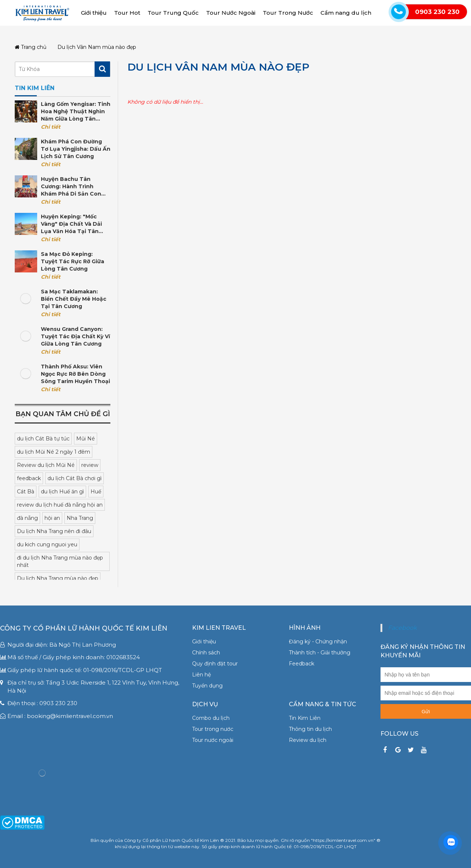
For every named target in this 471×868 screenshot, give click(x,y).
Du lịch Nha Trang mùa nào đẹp (58, 578)
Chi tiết (51, 127)
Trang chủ (31, 47)
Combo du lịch (211, 718)
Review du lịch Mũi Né (46, 465)
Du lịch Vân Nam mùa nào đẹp (218, 67)
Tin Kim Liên (305, 718)
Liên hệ (201, 675)
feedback (29, 478)
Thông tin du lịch (310, 729)
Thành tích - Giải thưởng (320, 653)
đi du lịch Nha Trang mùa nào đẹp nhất (60, 561)
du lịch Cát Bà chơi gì (75, 478)
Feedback (302, 664)
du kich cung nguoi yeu (47, 544)
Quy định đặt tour (215, 664)
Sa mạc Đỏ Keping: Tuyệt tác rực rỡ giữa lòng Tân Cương (72, 261)
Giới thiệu (94, 13)
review (90, 465)
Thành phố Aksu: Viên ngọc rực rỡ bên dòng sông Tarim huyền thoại (75, 374)
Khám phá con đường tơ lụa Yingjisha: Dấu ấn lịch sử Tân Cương (76, 149)
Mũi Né (86, 439)
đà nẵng (27, 518)
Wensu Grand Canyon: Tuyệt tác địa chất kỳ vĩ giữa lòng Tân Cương (75, 336)
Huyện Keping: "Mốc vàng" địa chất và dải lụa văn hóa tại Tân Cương (71, 224)
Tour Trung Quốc (173, 13)
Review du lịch (308, 740)
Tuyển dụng (207, 686)
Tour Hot (127, 13)
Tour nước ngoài (213, 740)
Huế (96, 492)
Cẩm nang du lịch (346, 13)
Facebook (402, 628)
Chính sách (206, 653)
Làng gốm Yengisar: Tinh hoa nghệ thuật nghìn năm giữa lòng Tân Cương (76, 112)
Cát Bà (26, 492)
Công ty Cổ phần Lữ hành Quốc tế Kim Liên (84, 628)
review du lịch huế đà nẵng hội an (60, 505)
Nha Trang (80, 518)
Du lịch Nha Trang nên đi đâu (54, 531)
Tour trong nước (213, 729)
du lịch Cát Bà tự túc (43, 439)
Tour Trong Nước (288, 13)
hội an (52, 518)
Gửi (426, 712)
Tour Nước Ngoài (231, 13)
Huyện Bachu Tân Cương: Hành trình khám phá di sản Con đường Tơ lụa (71, 187)
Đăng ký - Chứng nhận (318, 642)
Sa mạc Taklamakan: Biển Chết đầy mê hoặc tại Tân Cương (74, 299)
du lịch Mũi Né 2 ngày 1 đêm (54, 452)
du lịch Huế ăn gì (62, 492)
